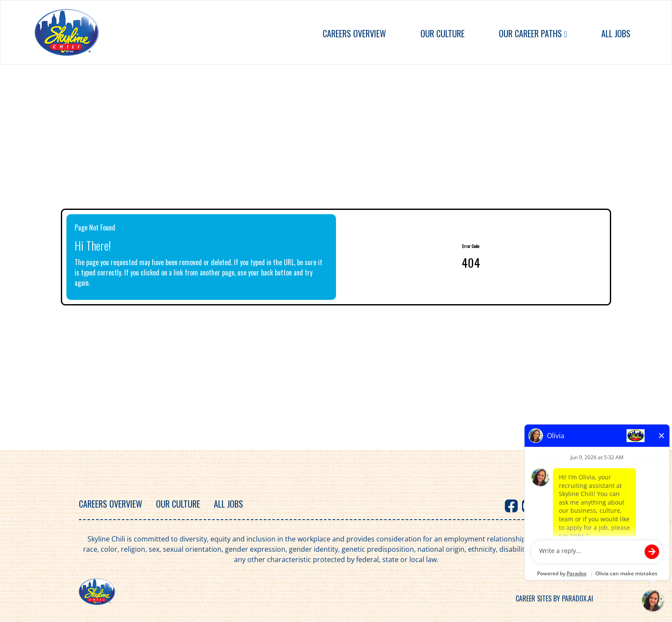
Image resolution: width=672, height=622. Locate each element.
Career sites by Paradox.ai (554, 598)
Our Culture (442, 33)
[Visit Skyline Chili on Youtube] (528, 506)
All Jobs (616, 33)
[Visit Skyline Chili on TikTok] (580, 506)
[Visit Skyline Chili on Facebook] (511, 506)
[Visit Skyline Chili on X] (546, 506)
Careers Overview (354, 33)
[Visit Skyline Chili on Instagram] (563, 506)
